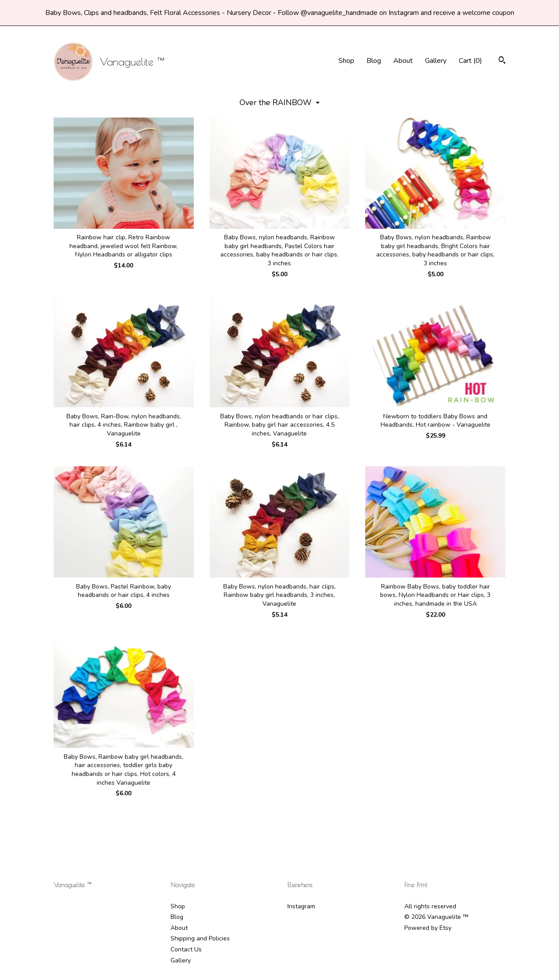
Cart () (470, 61)
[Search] (502, 61)
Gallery (436, 61)
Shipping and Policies (200, 938)
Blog (374, 61)
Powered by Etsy (428, 928)
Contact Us (186, 949)
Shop (346, 61)
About (403, 61)
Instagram (301, 906)
